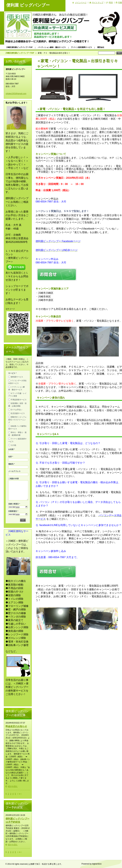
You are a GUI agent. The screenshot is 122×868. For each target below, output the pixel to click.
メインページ (81, 3)
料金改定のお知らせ (16, 726)
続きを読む (13, 786)
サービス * (12, 373)
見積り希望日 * (14, 504)
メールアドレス (14, 471)
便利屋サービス (17, 377)
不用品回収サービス (19, 400)
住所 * (11, 457)
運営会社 (101, 47)
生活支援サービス (18, 413)
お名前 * (12, 449)
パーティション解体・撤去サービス (52, 47)
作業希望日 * (13, 511)
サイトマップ (98, 3)
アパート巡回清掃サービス (81, 47)
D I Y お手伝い (17, 410)
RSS (111, 3)
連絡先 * (12, 464)
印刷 (120, 3)
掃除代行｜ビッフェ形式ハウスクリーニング (17, 420)
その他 (13, 445)
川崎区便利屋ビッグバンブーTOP (19, 47)
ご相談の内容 (14, 479)
